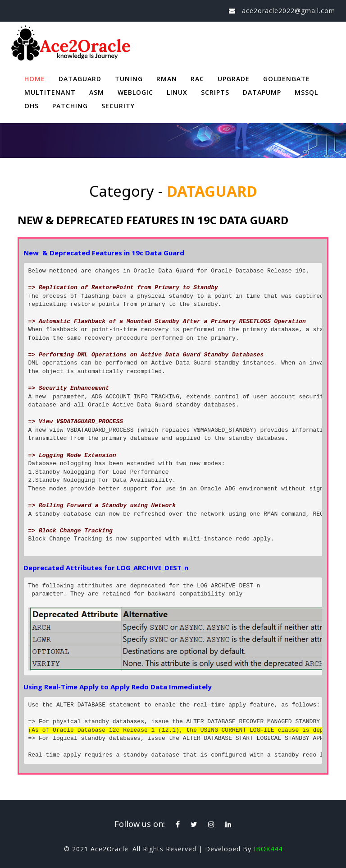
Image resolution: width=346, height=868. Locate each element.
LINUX (177, 92)
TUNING (129, 79)
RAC (197, 79)
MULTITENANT (50, 92)
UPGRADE (234, 79)
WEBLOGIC (135, 92)
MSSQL (306, 92)
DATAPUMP (262, 92)
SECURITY (118, 106)
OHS (32, 106)
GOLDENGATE (287, 79)
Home (35, 79)
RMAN (167, 79)
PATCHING (70, 106)
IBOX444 (268, 849)
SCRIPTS (215, 92)
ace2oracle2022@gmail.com (289, 11)
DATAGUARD (80, 79)
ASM (97, 92)
